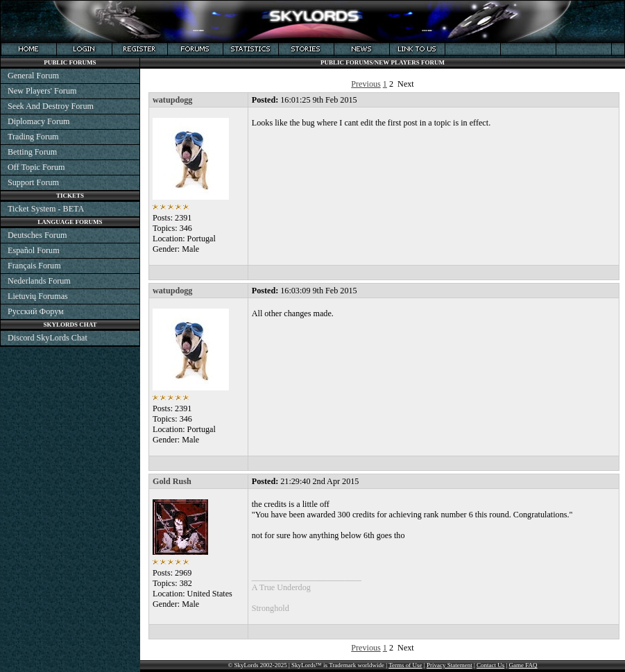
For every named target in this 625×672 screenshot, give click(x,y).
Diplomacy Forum (38, 121)
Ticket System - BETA (46, 209)
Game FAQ (523, 665)
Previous (366, 84)
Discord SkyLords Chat (48, 338)
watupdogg (172, 100)
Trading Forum (33, 137)
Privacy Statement (450, 665)
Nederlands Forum (39, 281)
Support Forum (33, 182)
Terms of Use (405, 665)
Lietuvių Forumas (38, 296)
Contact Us (490, 665)
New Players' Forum (42, 91)
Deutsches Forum (37, 235)
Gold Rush (172, 481)
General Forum (33, 76)
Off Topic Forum (36, 167)
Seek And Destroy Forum (51, 106)
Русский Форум (36, 311)
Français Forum (34, 266)
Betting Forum (32, 152)
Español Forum (34, 250)
